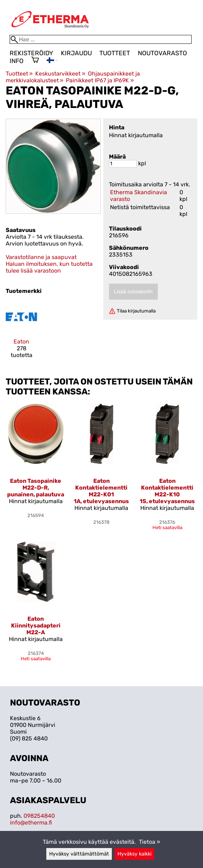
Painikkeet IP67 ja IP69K (100, 80)
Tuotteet (115, 53)
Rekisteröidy (31, 53)
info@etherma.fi (31, 823)
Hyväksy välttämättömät (79, 854)
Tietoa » (150, 842)
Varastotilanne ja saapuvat (41, 257)
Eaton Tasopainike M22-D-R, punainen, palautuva (36, 488)
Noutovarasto (162, 53)
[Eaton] (21, 333)
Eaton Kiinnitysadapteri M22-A (36, 626)
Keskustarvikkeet (60, 74)
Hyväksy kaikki (134, 854)
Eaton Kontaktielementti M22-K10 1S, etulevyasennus (167, 491)
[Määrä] (123, 164)
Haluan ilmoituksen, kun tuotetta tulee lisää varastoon (49, 267)
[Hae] (101, 39)
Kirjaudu (76, 53)
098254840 (39, 816)
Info (17, 61)
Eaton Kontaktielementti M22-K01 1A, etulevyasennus (101, 491)
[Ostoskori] (35, 61)
